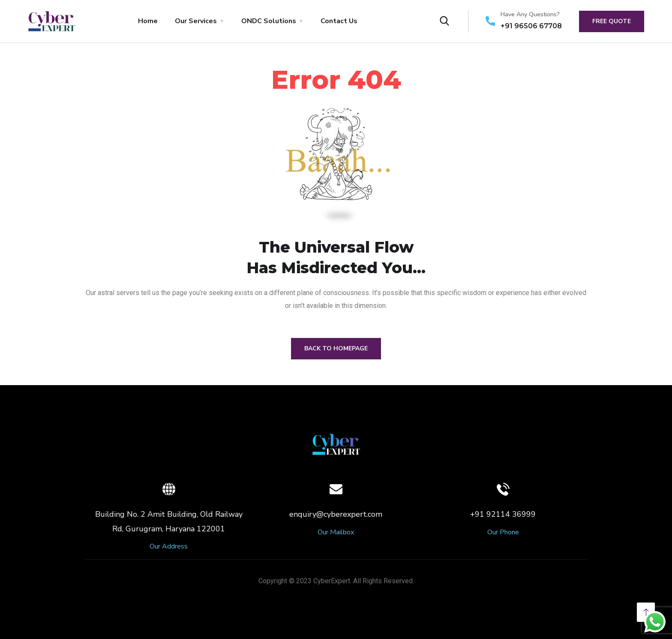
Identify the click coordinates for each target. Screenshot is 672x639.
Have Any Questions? (530, 14)
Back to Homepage (336, 348)
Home (148, 21)
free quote (612, 21)
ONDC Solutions (269, 21)
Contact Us (339, 21)
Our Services (196, 21)
